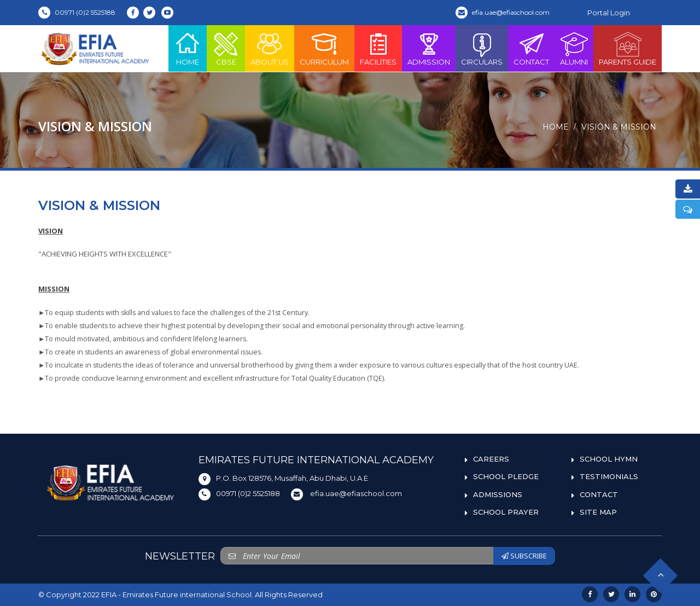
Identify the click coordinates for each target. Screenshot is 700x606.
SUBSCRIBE (524, 556)
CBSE (226, 48)
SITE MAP (598, 512)
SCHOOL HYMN (609, 459)
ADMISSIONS (498, 494)
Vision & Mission (619, 127)
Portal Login (609, 13)
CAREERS (491, 459)
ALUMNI (574, 48)
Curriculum (324, 48)
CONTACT (599, 494)
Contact (531, 48)
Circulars (482, 48)
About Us (270, 48)
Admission (429, 48)
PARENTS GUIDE (628, 48)
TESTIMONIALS (609, 476)
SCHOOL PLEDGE (506, 476)
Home (188, 48)
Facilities (378, 48)
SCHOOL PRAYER (506, 512)
